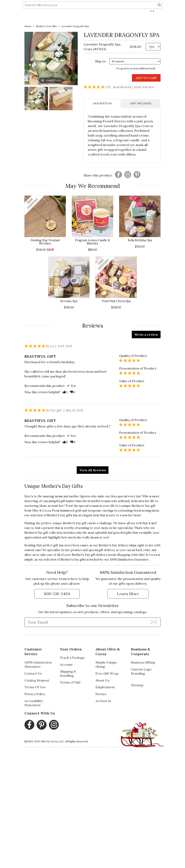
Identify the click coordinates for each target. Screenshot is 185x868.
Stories (101, 694)
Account (66, 664)
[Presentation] (118, 175)
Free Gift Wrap (107, 673)
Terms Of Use (35, 687)
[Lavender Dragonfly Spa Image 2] (61, 99)
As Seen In (103, 701)
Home (28, 26)
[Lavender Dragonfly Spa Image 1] (36, 99)
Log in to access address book (136, 68)
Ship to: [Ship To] (101, 61)
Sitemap (137, 685)
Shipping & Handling (68, 673)
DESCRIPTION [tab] (102, 103)
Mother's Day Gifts (46, 26)
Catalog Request (37, 680)
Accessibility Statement (34, 703)
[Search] (159, 19)
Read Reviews (123, 87)
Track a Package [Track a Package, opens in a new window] (72, 658)
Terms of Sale (70, 682)
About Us (102, 680)
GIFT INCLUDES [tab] (141, 103)
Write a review (146, 335)
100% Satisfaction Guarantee (129, 560)
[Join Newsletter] (154, 622)
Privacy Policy (35, 694)
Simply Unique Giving (106, 664)
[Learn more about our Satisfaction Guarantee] (128, 594)
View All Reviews (93, 470)
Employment (105, 687)
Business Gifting (143, 662)
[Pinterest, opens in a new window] (42, 725)
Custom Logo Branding (141, 671)
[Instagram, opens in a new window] (54, 725)
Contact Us (33, 673)
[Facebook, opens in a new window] (29, 725)
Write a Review (144, 87)
